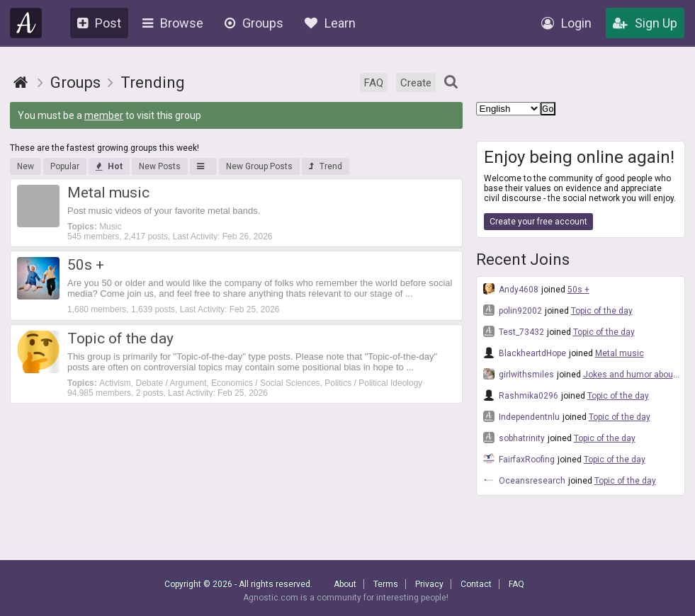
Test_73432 (514, 331)
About (345, 584)
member (104, 115)
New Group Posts (259, 166)
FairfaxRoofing (519, 459)
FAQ (374, 83)
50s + (578, 290)
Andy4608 (511, 289)
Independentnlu (521, 416)
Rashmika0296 (521, 395)
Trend (326, 166)
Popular (65, 166)
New (26, 166)
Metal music (620, 353)
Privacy (429, 584)
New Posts (160, 166)
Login (566, 23)
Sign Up (645, 23)
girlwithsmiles (519, 374)
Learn (330, 23)
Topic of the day (602, 311)
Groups (254, 23)
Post (99, 23)
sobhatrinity (514, 438)
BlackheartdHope (525, 353)
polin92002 (513, 310)
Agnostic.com (26, 23)
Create (416, 83)
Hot (109, 166)
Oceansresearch (524, 480)
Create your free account (538, 222)
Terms (386, 584)
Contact (476, 584)
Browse (173, 23)
